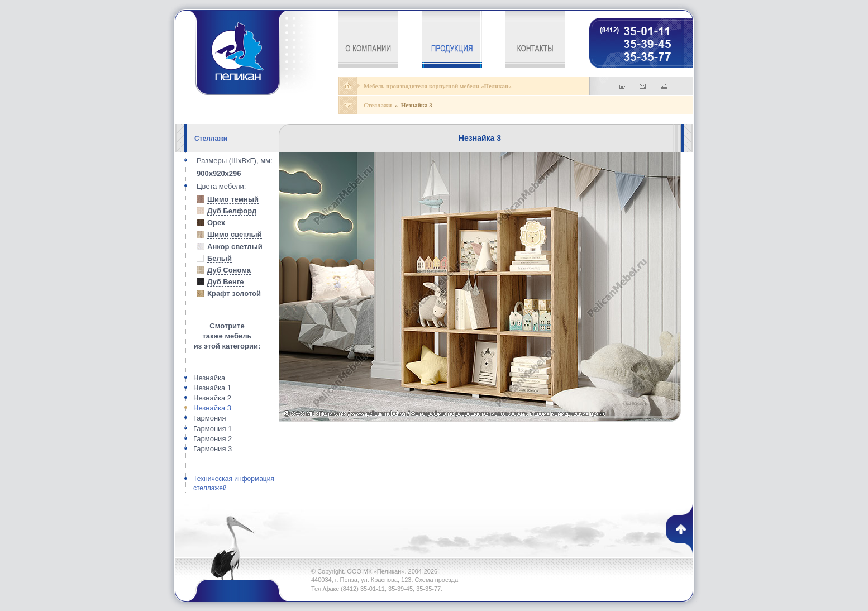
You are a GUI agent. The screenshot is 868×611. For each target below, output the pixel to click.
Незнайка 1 (212, 388)
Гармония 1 (213, 429)
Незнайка (209, 378)
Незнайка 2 (212, 398)
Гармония (209, 418)
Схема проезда (437, 580)
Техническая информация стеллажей (234, 483)
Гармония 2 (213, 439)
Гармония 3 (213, 449)
